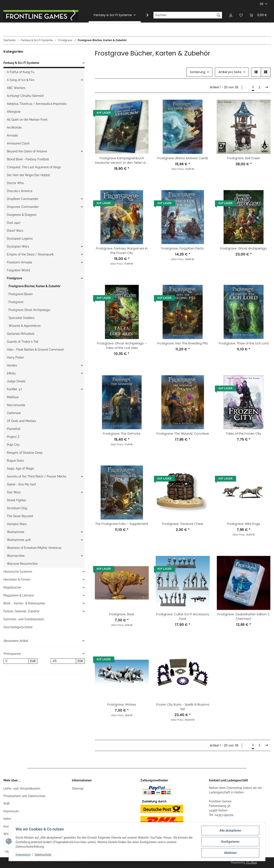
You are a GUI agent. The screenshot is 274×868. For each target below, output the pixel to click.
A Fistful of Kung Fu (21, 72)
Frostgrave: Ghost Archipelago (243, 248)
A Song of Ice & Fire (21, 80)
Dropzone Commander (23, 207)
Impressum (11, 811)
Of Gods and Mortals (21, 421)
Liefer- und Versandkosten (22, 788)
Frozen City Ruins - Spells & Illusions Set (183, 707)
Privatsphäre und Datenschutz (25, 796)
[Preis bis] (63, 661)
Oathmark (14, 413)
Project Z (13, 437)
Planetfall (14, 429)
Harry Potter (15, 357)
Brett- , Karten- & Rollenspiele (24, 603)
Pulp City (13, 445)
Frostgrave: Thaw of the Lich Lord (244, 343)
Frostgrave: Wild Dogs (243, 524)
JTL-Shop (251, 863)
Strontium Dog (17, 508)
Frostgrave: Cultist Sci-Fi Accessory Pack (183, 616)
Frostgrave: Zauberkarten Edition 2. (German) (244, 616)
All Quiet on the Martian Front (27, 120)
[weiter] (267, 87)
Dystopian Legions (20, 239)
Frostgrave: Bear (122, 614)
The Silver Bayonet (20, 516)
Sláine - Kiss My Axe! (21, 484)
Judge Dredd (16, 381)
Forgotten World (18, 270)
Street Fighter (16, 500)
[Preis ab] (16, 661)
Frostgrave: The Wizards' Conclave (183, 434)
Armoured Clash (18, 143)
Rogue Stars (15, 461)
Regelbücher (12, 587)
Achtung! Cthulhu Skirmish (25, 96)
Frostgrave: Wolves (122, 704)
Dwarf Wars (15, 231)
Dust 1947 (14, 223)
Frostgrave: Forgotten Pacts (183, 248)
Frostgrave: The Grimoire (122, 434)
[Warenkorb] (258, 15)
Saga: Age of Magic (21, 469)
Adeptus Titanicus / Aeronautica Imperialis (37, 104)
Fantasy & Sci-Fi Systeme (21, 63)
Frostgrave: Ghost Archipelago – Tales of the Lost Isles (122, 346)
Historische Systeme (18, 572)
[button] (231, 15)
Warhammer (16, 532)
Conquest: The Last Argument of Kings (34, 167)
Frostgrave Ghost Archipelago (29, 310)
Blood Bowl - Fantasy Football (28, 159)
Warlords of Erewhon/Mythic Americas (34, 548)
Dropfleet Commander (23, 199)
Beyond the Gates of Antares (27, 151)
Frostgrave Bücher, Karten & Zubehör (34, 286)
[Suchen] (184, 15)
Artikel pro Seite (230, 72)
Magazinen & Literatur (19, 595)
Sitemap (78, 788)
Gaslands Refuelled (21, 334)
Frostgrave (14, 278)
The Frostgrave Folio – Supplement (122, 524)
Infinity (11, 373)
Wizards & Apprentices (25, 326)
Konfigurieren (230, 842)
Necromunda (16, 405)
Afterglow (14, 112)
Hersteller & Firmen (17, 580)
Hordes (12, 365)
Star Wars (14, 492)
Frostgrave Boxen (21, 294)
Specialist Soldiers (22, 318)
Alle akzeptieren (230, 830)
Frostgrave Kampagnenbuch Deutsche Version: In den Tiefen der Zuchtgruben (122, 161)
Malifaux (13, 397)
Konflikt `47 (14, 389)
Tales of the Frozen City (244, 434)
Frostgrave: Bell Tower (244, 158)
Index (7, 819)
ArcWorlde (14, 128)
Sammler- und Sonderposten (24, 619)
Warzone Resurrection (22, 564)
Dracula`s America (20, 191)
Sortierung (198, 72)
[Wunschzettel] (241, 15)
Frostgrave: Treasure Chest (183, 524)
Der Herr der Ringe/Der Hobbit (28, 175)
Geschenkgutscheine (18, 627)
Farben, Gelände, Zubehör (22, 611)
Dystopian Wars (18, 246)
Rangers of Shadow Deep (25, 453)
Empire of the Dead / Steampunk (30, 254)
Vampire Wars (17, 524)
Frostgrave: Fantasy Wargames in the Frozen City (122, 251)
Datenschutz (43, 855)
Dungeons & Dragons (22, 215)
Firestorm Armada (19, 262)
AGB (6, 803)
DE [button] (262, 4)
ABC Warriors (16, 88)
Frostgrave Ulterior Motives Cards (183, 158)
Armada (12, 135)
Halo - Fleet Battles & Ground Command (35, 350)
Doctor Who (15, 183)
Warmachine (16, 556)
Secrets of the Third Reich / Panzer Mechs (37, 476)
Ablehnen (230, 853)
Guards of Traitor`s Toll (23, 342)
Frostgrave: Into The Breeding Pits (183, 343)
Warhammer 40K (19, 540)
